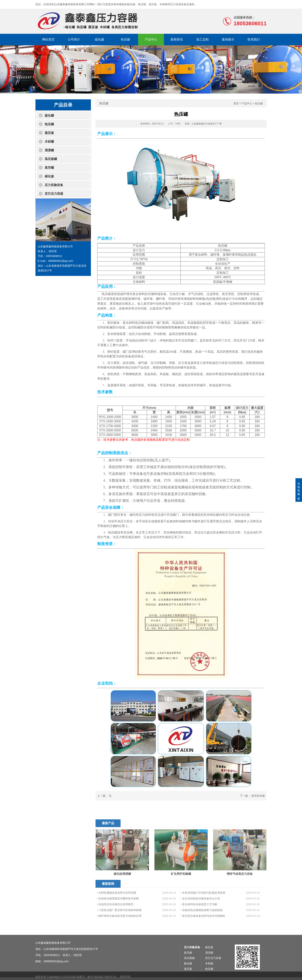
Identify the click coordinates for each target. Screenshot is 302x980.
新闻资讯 (177, 39)
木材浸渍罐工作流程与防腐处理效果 (204, 915)
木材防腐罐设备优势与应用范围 (117, 915)
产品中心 (151, 39)
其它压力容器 (54, 194)
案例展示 (228, 39)
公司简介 (74, 39)
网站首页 (48, 39)
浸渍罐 (49, 150)
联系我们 (254, 39)
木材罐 (49, 142)
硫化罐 (100, 39)
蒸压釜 (49, 133)
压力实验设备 (54, 185)
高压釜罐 (51, 159)
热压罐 (125, 39)
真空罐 (49, 168)
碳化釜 (49, 176)
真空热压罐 (258, 796)
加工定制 (202, 39)
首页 (236, 104)
